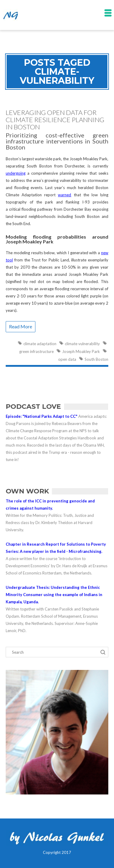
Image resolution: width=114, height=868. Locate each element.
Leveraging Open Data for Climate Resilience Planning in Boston (55, 120)
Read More (21, 326)
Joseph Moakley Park (81, 351)
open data (67, 359)
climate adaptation (40, 344)
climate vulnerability (82, 344)
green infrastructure (36, 351)
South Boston (96, 359)
